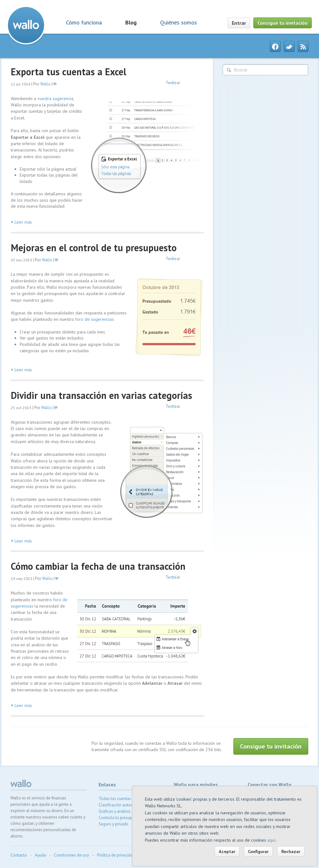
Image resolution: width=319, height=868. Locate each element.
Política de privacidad (116, 855)
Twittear (173, 83)
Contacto (19, 855)
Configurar (258, 851)
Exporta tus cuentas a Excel (68, 72)
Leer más (21, 222)
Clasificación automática (121, 805)
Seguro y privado (114, 824)
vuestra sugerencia (55, 98)
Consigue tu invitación (283, 23)
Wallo (46, 84)
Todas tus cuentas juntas (121, 799)
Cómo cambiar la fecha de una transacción (98, 566)
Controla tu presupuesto (120, 818)
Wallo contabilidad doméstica (26, 25)
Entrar (239, 23)
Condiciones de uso (72, 855)
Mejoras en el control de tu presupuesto (94, 248)
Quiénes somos (179, 22)
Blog (131, 22)
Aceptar (227, 851)
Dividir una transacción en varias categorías (101, 395)
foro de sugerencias (94, 319)
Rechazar (291, 851)
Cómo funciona (84, 22)
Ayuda (40, 855)
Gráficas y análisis (115, 811)
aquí (271, 840)
